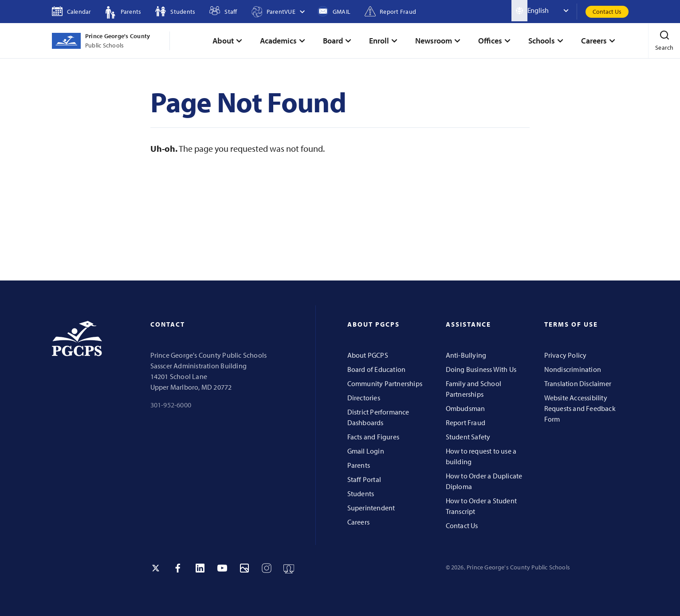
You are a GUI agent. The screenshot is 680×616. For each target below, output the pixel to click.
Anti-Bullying (466, 355)
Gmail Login (366, 451)
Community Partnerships (385, 383)
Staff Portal (364, 479)
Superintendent (371, 508)
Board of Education (377, 369)
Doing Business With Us (481, 369)
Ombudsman (466, 408)
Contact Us (607, 12)
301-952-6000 (171, 405)
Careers (358, 522)
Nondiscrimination (573, 369)
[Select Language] (552, 11)
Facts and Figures (373, 437)
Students (361, 494)
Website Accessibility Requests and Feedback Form (580, 408)
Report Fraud (466, 423)
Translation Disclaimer (578, 383)
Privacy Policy (566, 355)
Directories (364, 398)
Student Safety (468, 437)
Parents (359, 465)
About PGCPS (368, 355)
